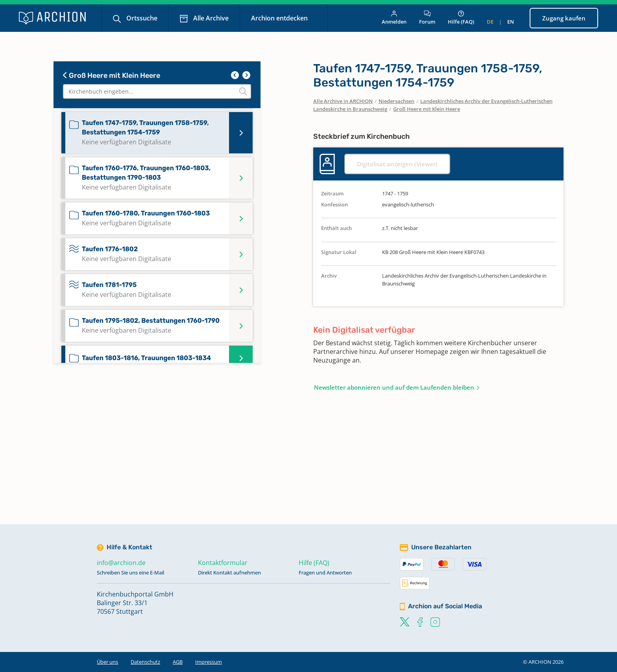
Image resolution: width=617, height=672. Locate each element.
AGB (178, 662)
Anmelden (394, 18)
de (490, 22)
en (511, 22)
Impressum (209, 662)
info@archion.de (121, 563)
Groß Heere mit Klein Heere (112, 75)
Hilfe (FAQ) (461, 18)
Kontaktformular (223, 563)
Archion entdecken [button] (280, 18)
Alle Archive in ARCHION (343, 101)
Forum (427, 18)
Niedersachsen (396, 101)
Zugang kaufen (564, 18)
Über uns (107, 662)
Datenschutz (145, 662)
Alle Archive (210, 18)
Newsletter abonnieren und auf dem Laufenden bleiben (394, 387)
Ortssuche (141, 18)
